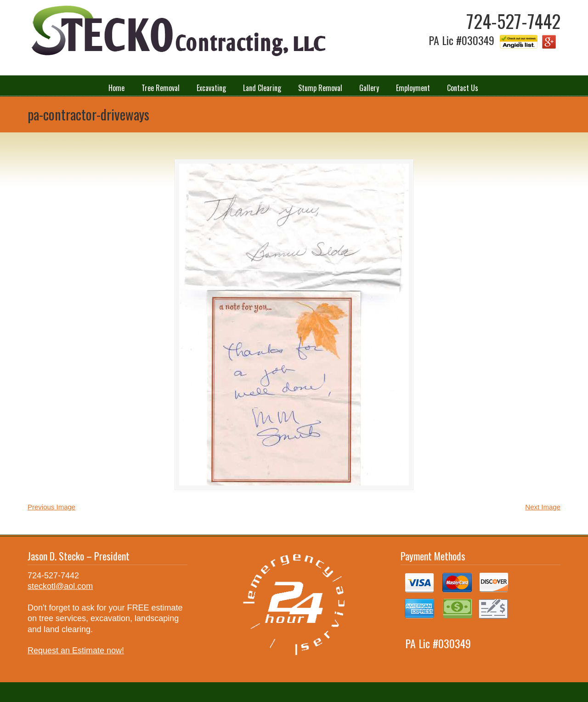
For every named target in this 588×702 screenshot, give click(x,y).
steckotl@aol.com (60, 586)
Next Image (543, 507)
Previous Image (51, 507)
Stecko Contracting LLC (177, 31)
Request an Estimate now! (76, 651)
